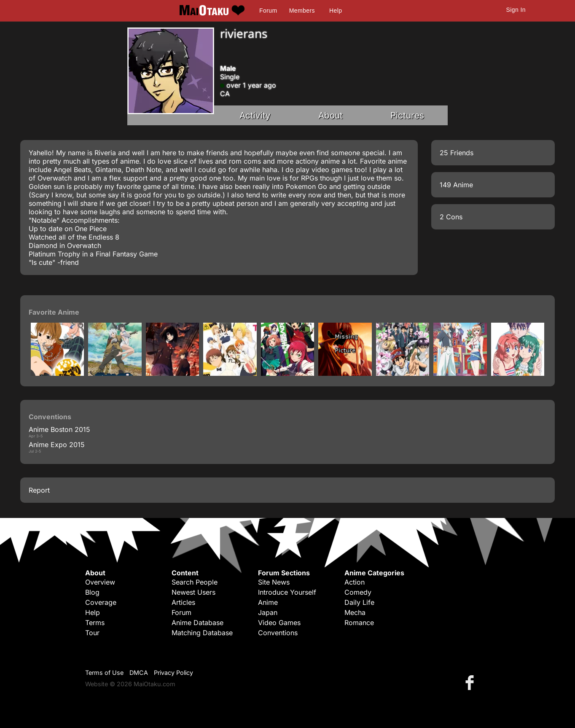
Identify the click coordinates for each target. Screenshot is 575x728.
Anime (268, 602)
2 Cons (451, 217)
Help (336, 11)
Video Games (279, 623)
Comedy (358, 592)
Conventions (278, 633)
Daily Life (359, 602)
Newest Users (193, 592)
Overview (100, 582)
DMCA (139, 673)
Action (355, 582)
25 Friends (457, 153)
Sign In (516, 10)
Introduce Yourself (287, 592)
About (330, 115)
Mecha (355, 612)
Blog (92, 592)
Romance (359, 623)
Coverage (101, 602)
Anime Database (197, 623)
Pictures (407, 115)
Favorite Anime (54, 312)
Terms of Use (104, 673)
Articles (183, 602)
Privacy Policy (173, 673)
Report (39, 490)
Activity (255, 115)
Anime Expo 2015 (57, 445)
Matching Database (202, 633)
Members (302, 11)
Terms (95, 623)
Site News (274, 582)
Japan (268, 612)
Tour (92, 633)
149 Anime (456, 185)
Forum (268, 11)
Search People (195, 582)
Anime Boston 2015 (59, 429)
